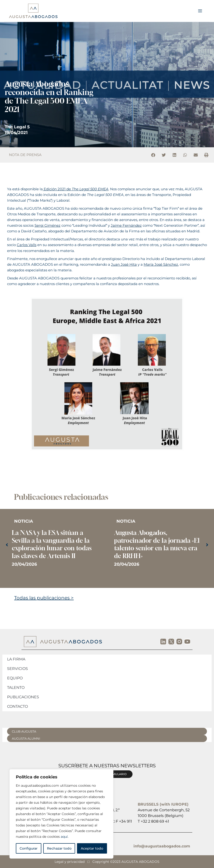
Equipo (15, 678)
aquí (64, 837)
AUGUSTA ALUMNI (26, 738)
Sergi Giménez (47, 226)
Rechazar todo (59, 848)
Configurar (29, 848)
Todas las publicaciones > (44, 598)
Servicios (17, 669)
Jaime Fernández (126, 226)
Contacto (17, 706)
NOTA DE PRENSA (25, 155)
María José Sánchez (161, 265)
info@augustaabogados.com (162, 846)
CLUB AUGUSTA (24, 731)
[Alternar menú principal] (200, 11)
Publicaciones (23, 697)
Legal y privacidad (70, 862)
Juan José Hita (124, 265)
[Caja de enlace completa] (56, 545)
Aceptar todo (92, 848)
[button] (153, 155)
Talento (16, 688)
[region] (61, 814)
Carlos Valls (27, 245)
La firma (16, 659)
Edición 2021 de (76, 189)
